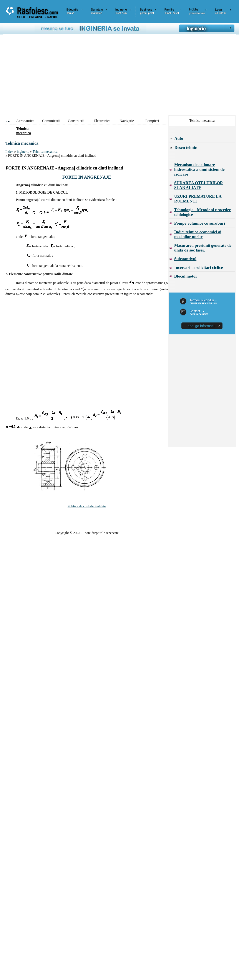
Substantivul (185, 259)
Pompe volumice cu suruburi (200, 223)
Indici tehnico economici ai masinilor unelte (198, 234)
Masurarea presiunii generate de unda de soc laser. (203, 248)
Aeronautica (25, 121)
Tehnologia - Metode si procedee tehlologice (203, 212)
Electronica (102, 121)
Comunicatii (51, 121)
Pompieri (152, 121)
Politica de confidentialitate (87, 506)
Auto (179, 138)
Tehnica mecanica (45, 152)
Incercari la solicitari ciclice (199, 267)
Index (9, 152)
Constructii (76, 121)
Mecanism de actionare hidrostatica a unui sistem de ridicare (199, 169)
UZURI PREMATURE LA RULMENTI (198, 199)
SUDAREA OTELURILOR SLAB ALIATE (199, 185)
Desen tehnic (186, 147)
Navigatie (127, 121)
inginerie (23, 152)
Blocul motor (186, 276)
